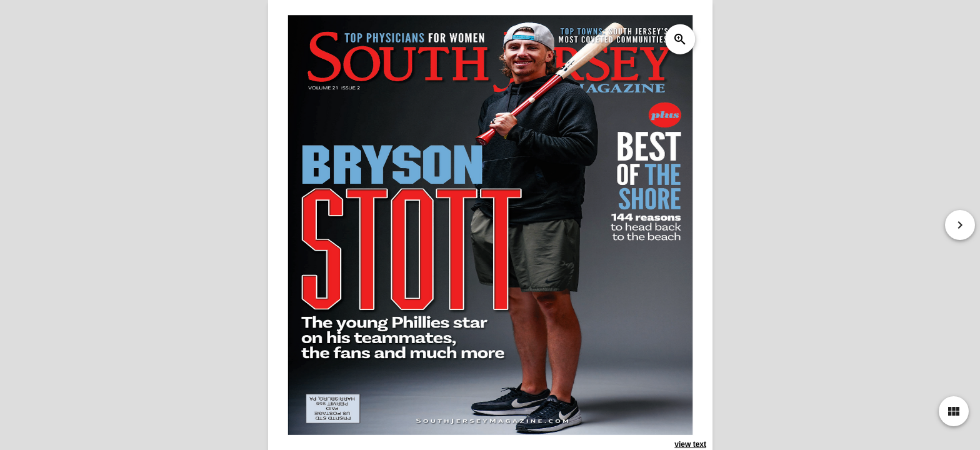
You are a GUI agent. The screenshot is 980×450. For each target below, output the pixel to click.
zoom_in (679, 39)
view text (690, 444)
